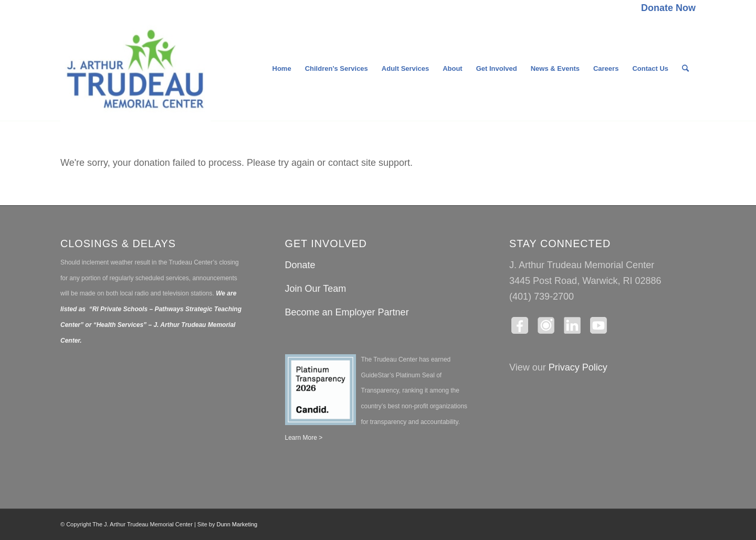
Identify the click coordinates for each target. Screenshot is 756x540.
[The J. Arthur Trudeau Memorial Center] (135, 69)
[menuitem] (666, 8)
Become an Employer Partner (347, 312)
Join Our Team (316, 289)
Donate (300, 265)
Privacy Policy (578, 367)
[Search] (685, 69)
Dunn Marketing (237, 524)
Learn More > (304, 438)
